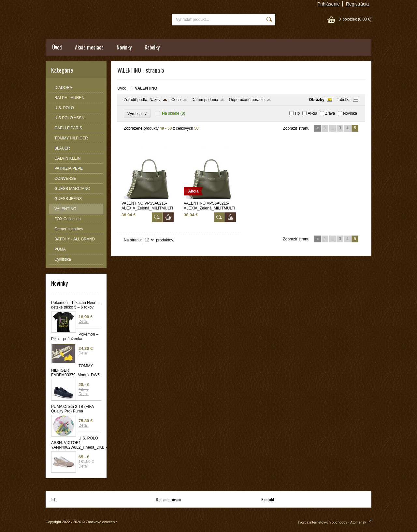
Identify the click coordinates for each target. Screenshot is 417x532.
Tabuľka (344, 100)
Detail (84, 322)
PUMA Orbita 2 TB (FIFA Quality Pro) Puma (72, 409)
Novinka (350, 113)
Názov (155, 100)
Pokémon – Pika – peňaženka (75, 337)
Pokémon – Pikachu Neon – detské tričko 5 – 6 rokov (75, 305)
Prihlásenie (329, 4)
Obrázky (316, 100)
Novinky (124, 47)
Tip (297, 113)
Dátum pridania (205, 100)
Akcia (312, 113)
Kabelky (152, 47)
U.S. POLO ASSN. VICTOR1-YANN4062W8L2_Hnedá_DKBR (76, 443)
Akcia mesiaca (89, 47)
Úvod (57, 47)
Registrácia (357, 4)
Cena (176, 100)
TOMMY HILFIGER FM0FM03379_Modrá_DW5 (75, 370)
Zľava (330, 113)
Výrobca (137, 114)
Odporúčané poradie (247, 100)
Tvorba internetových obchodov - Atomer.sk (334, 522)
